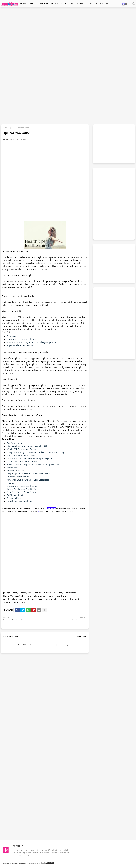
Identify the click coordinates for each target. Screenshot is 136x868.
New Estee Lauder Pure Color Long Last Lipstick (28, 480)
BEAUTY (54, 4)
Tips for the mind (15, 443)
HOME (23, 4)
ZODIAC (90, 4)
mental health (66, 599)
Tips (10, 128)
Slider (16, 602)
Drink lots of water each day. (20, 501)
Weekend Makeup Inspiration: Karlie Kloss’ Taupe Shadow (33, 464)
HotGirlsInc (36, 863)
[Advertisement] (68, 29)
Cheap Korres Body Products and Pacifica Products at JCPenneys (36, 452)
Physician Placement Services (20, 345)
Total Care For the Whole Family (21, 492)
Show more (81, 636)
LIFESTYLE (33, 4)
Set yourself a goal (15, 498)
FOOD (63, 4)
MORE (99, 4)
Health (51, 596)
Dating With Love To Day (14, 596)
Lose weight (52, 599)
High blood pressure (34, 599)
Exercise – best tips (15, 471)
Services (7, 602)
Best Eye (38, 593)
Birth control (50, 593)
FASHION (44, 4)
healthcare (61, 596)
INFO (108, 4)
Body (61, 593)
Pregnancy (12, 336)
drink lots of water (37, 596)
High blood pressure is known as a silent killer (28, 446)
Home (5, 128)
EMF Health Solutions (16, 495)
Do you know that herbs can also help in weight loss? (31, 458)
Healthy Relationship (13, 599)
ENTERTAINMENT (76, 4)
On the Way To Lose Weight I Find (22, 489)
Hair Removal (13, 468)
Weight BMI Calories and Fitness (21, 449)
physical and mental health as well (22, 339)
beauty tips (26, 593)
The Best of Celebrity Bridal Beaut (22, 461)
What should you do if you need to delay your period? (31, 342)
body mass (71, 593)
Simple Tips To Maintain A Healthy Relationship (28, 474)
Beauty (15, 593)
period (78, 599)
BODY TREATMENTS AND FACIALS (22, 455)
